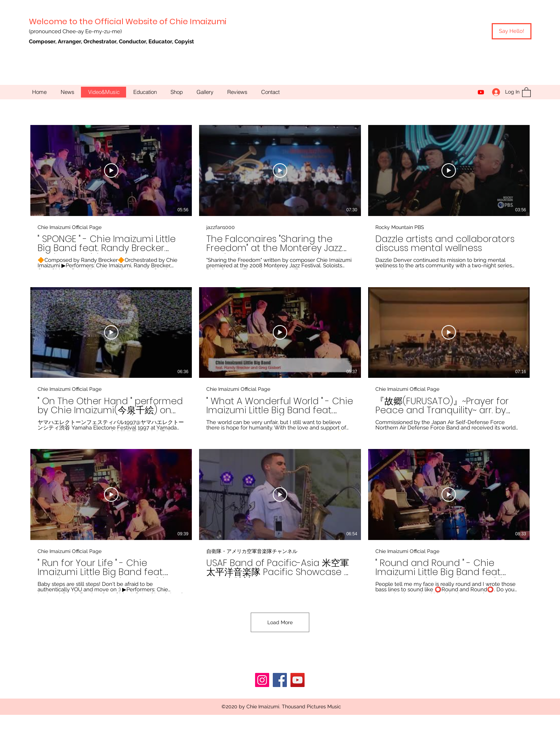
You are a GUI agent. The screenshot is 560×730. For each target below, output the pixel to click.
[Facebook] (280, 680)
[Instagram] (262, 680)
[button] (526, 92)
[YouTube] (481, 92)
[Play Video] (111, 170)
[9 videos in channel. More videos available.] (280, 359)
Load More (280, 622)
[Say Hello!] (512, 31)
